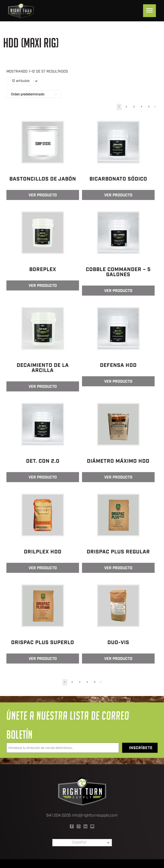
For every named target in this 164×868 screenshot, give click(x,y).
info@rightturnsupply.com (95, 816)
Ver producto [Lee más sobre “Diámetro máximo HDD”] (118, 478)
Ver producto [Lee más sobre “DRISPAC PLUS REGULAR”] (118, 568)
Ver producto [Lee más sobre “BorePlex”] (43, 286)
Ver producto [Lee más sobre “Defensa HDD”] (118, 382)
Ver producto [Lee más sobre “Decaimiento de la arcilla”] (43, 387)
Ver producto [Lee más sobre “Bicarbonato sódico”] (118, 195)
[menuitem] (82, 843)
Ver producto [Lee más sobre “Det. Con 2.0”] (43, 478)
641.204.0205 (59, 816)
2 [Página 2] (126, 107)
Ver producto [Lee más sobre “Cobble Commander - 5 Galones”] (118, 291)
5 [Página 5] (149, 107)
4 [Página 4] (141, 107)
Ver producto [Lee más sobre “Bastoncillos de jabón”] (43, 195)
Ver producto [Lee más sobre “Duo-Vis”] (118, 659)
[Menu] (149, 11)
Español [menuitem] (79, 842)
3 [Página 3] (134, 107)
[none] (82, 843)
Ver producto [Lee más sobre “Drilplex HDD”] (43, 568)
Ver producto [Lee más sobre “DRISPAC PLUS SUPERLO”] (43, 659)
